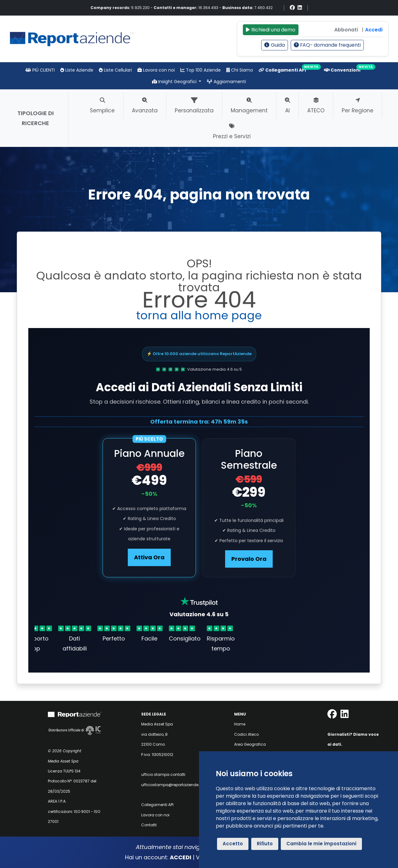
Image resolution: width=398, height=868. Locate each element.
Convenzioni (342, 70)
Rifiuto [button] (265, 844)
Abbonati (346, 30)
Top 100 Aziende (201, 70)
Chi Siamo (240, 70)
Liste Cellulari (115, 70)
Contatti (149, 825)
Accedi (374, 30)
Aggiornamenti (226, 82)
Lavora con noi (156, 70)
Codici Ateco (246, 734)
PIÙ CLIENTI (40, 70)
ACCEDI (180, 857)
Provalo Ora (249, 559)
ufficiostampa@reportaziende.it (171, 785)
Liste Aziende (77, 70)
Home (240, 724)
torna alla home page (199, 315)
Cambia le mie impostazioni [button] (321, 844)
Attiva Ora (149, 557)
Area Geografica (250, 744)
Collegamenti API (282, 70)
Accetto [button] (233, 844)
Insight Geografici (175, 82)
